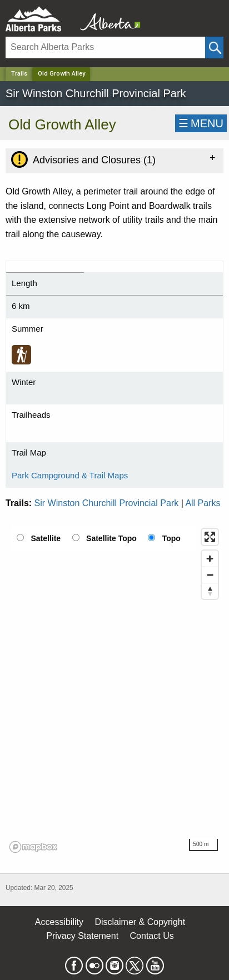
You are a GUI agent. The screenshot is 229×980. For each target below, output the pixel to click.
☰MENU (201, 123)
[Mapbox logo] (33, 847)
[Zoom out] (210, 575)
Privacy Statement (82, 936)
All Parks (203, 503)
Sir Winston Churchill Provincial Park (107, 503)
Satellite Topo (111, 538)
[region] (114, 690)
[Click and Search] (214, 47)
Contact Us (152, 936)
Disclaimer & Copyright (140, 922)
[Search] (105, 47)
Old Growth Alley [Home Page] (61, 74)
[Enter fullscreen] (210, 537)
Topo (171, 538)
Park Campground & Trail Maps (70, 475)
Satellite (46, 538)
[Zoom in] (210, 559)
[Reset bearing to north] (210, 591)
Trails (19, 74)
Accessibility (59, 922)
